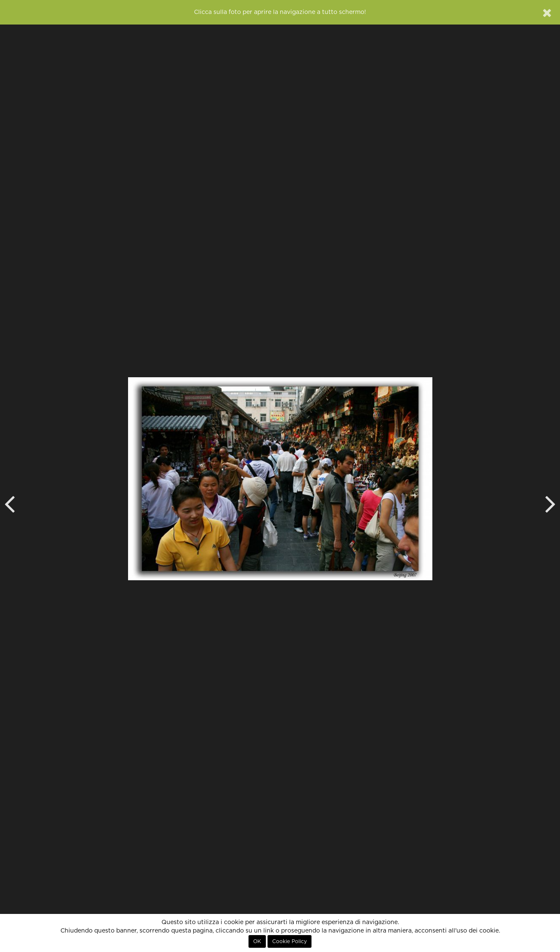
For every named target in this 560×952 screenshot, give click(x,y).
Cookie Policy (290, 941)
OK (257, 941)
